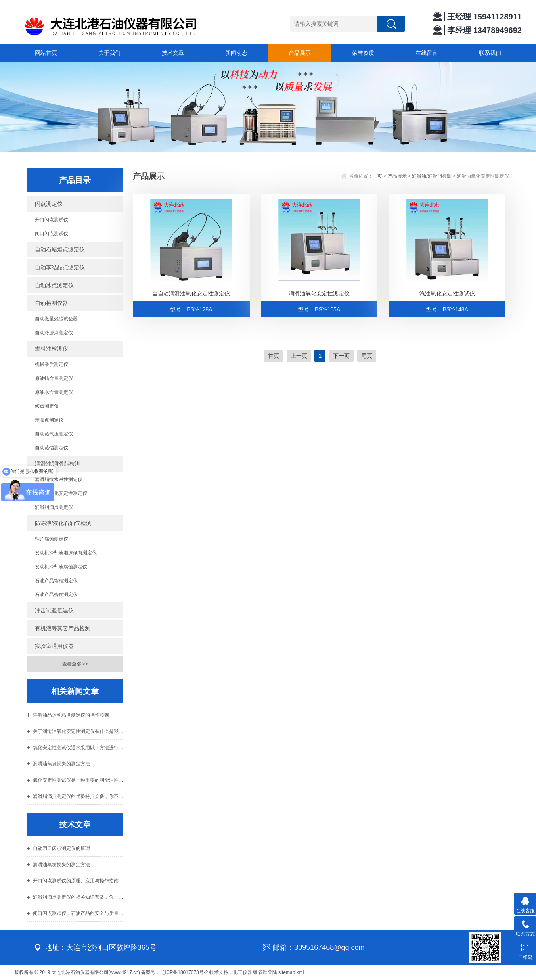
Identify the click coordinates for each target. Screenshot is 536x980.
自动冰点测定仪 (54, 285)
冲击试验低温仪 (54, 610)
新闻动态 (236, 53)
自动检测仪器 (52, 303)
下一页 (341, 356)
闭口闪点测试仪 (52, 234)
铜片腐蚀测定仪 (52, 539)
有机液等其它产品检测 (63, 628)
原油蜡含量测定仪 (54, 378)
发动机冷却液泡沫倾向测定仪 (66, 553)
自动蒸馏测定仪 (52, 448)
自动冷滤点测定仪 (54, 333)
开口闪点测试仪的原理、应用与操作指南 (76, 881)
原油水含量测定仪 (54, 392)
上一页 (299, 356)
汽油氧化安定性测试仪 (447, 293)
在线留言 (427, 53)
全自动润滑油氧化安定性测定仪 (191, 293)
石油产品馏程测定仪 (56, 581)
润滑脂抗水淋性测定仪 (59, 479)
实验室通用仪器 (54, 646)
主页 (377, 176)
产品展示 (300, 53)
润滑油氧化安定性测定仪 (61, 493)
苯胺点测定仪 (49, 420)
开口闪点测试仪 (52, 220)
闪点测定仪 (49, 204)
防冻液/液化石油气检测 (63, 523)
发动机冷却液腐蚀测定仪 (61, 567)
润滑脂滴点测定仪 (54, 507)
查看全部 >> (75, 664)
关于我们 (109, 53)
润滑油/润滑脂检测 (58, 464)
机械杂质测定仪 (52, 364)
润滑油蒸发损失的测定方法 (61, 764)
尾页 (367, 356)
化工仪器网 (245, 972)
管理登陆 (268, 972)
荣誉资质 (363, 53)
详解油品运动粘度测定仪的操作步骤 (71, 715)
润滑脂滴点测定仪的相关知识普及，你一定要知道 (78, 897)
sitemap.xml (291, 972)
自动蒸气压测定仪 (54, 434)
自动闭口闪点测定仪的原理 (61, 848)
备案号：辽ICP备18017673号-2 (174, 972)
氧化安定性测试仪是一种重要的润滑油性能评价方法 (78, 780)
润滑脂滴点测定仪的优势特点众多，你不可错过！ (78, 796)
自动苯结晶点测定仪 (60, 267)
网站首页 (46, 53)
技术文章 (173, 53)
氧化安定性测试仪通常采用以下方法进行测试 (78, 748)
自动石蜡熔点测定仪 (60, 249)
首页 (274, 356)
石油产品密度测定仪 (56, 595)
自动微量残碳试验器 (56, 319)
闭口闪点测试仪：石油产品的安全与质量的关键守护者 (78, 913)
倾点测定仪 (47, 406)
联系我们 (490, 53)
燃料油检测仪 (52, 349)
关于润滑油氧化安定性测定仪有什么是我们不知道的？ (78, 731)
